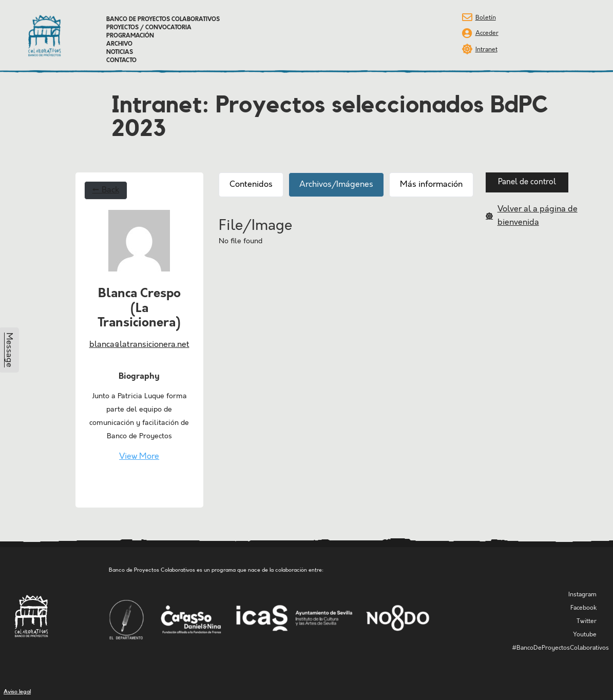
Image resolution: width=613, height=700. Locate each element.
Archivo (119, 44)
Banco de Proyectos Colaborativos (163, 20)
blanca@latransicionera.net (139, 345)
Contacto (121, 61)
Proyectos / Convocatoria (149, 28)
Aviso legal (17, 692)
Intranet (486, 50)
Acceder (487, 33)
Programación (130, 36)
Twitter (587, 621)
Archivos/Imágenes (336, 184)
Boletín (486, 18)
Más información (431, 184)
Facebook (583, 608)
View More (139, 456)
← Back (106, 190)
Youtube (585, 635)
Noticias (120, 52)
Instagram (582, 595)
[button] (527, 182)
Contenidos (251, 184)
